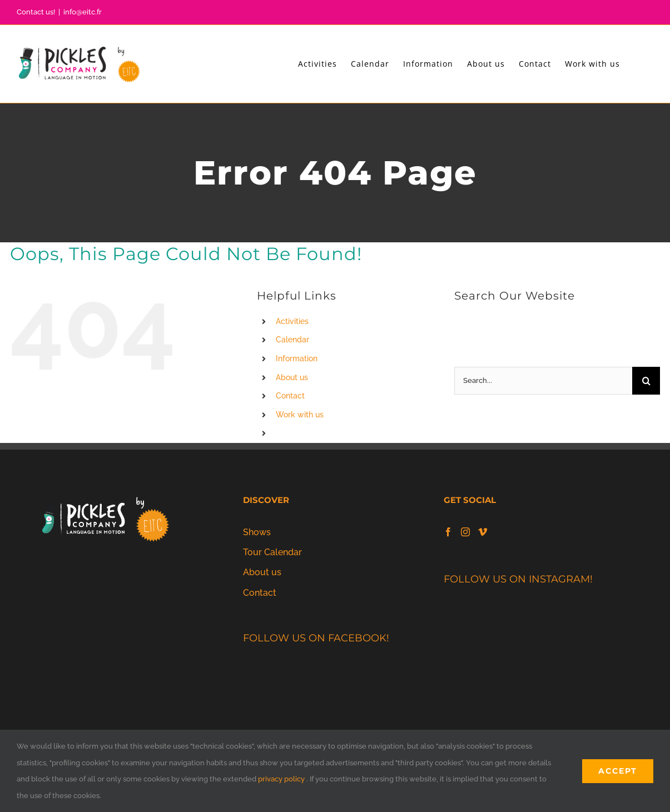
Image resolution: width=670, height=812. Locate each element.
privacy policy (281, 779)
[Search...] (543, 381)
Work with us (300, 415)
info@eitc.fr (83, 12)
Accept (618, 771)
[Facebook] (448, 532)
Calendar (292, 340)
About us (292, 377)
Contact (290, 396)
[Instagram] (465, 532)
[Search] (646, 381)
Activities (292, 321)
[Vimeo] (483, 532)
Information (297, 358)
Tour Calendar (272, 552)
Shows (257, 532)
